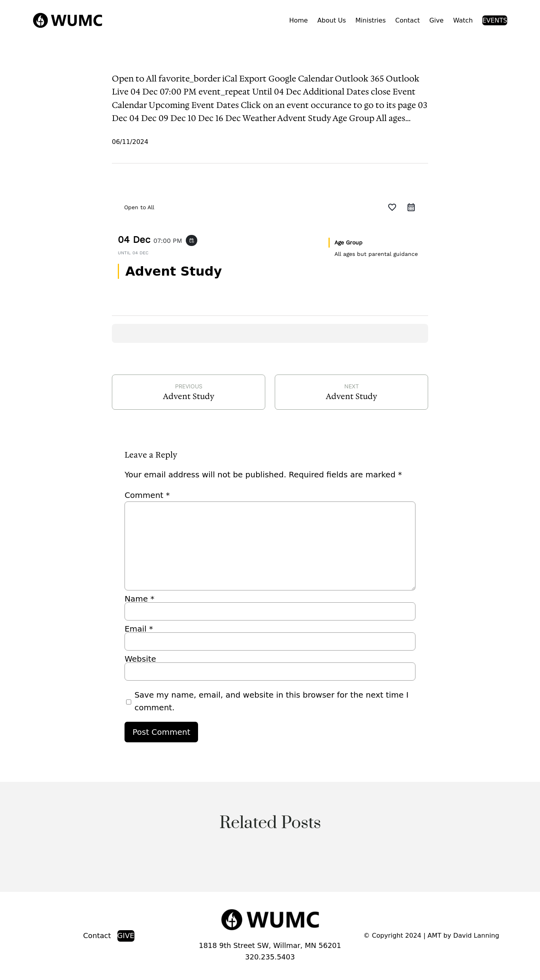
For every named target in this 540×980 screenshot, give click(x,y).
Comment (147, 495)
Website (140, 659)
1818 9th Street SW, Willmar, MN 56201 (270, 945)
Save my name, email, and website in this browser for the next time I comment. (271, 701)
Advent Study (189, 396)
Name (139, 599)
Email (139, 629)
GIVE (126, 936)
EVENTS (495, 20)
